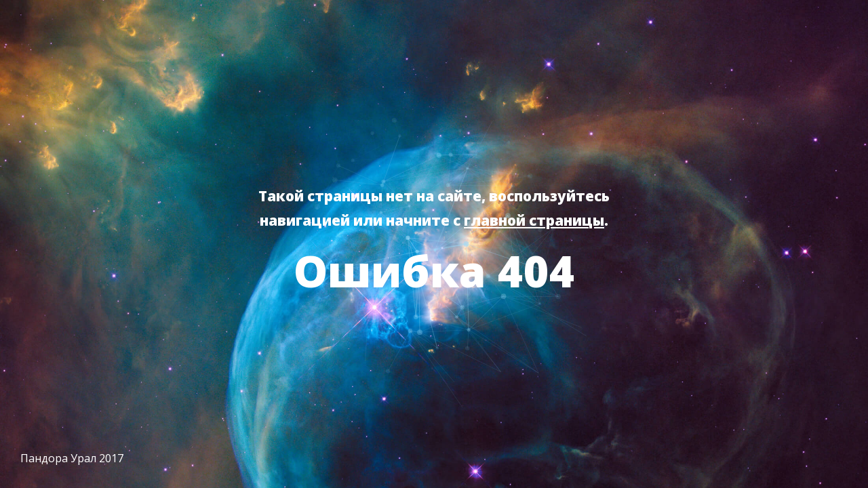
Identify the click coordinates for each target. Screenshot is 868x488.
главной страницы (534, 220)
